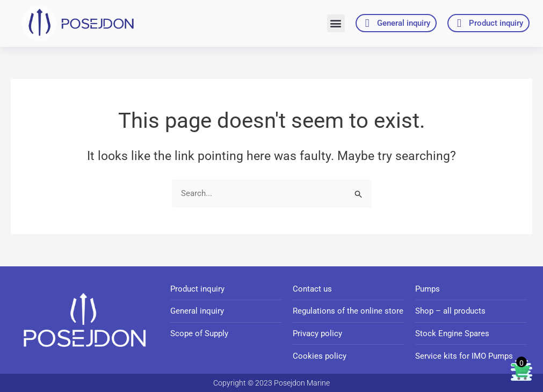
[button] (336, 23)
